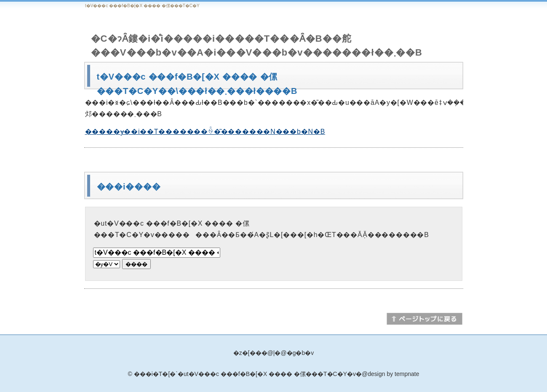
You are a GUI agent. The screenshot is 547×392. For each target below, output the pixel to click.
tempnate (407, 374)
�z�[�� (247, 353)
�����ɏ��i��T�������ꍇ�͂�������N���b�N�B (205, 132)
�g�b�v (300, 353)
